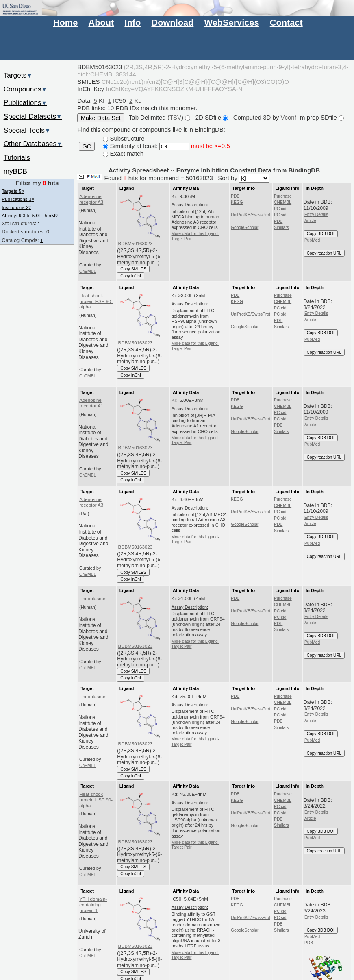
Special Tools (27, 130)
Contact (286, 23)
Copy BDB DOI (321, 234)
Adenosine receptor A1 (91, 403)
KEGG (237, 202)
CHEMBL (283, 202)
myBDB (15, 171)
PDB (235, 196)
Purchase (283, 196)
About (101, 23)
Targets (18, 75)
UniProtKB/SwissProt (251, 215)
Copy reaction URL (324, 253)
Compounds (25, 89)
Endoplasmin (93, 599)
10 (111, 108)
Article (310, 221)
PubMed (312, 240)
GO (87, 146)
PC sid (280, 215)
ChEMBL (88, 271)
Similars (281, 228)
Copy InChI (131, 276)
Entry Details (316, 215)
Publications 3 (18, 199)
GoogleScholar (245, 228)
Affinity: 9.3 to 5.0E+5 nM (30, 215)
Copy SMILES (133, 269)
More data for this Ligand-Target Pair (195, 236)
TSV (175, 117)
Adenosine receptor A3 (91, 199)
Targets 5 (13, 191)
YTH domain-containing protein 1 (93, 905)
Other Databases (33, 144)
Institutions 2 (16, 207)
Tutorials (17, 157)
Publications (25, 102)
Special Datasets (33, 116)
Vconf (290, 117)
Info (132, 23)
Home (65, 23)
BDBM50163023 (136, 244)
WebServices (232, 23)
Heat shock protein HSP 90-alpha (96, 301)
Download (172, 23)
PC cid (280, 209)
